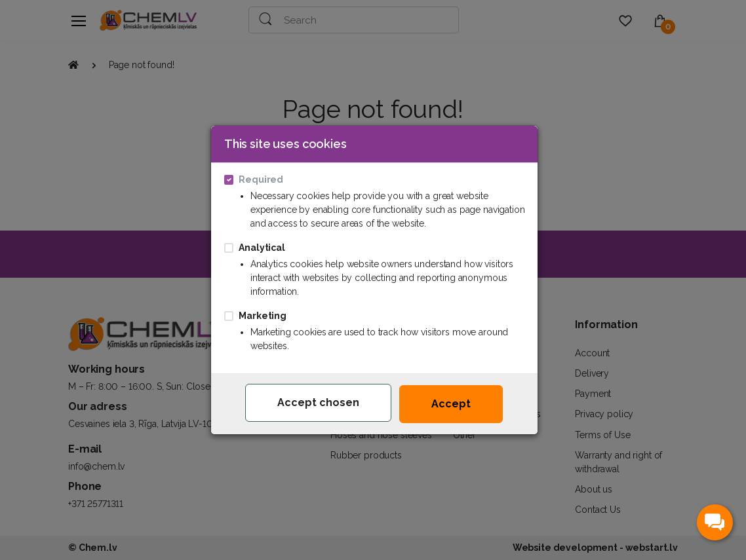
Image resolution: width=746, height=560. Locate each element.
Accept (451, 404)
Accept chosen (318, 402)
